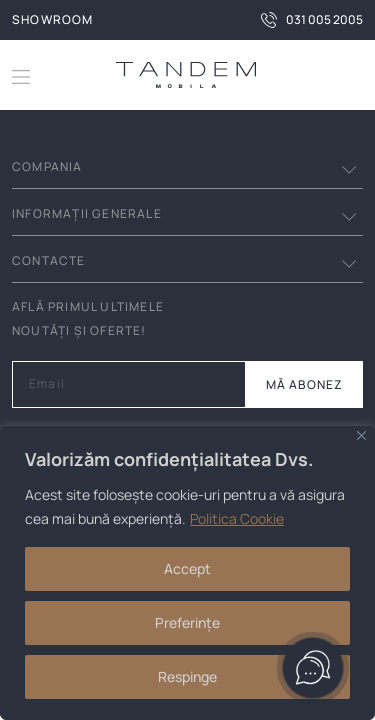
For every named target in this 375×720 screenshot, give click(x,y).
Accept (187, 568)
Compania (47, 166)
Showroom (53, 19)
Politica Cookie (237, 518)
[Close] (361, 435)
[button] (347, 75)
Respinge (187, 676)
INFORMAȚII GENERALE (87, 213)
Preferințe (187, 622)
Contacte (49, 260)
